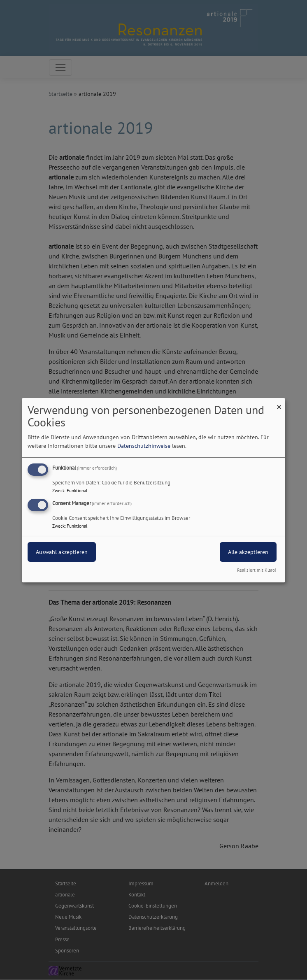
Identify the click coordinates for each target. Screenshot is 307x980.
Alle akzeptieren (248, 552)
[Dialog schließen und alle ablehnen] (279, 403)
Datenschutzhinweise (144, 446)
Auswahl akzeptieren (62, 552)
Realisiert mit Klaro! (257, 570)
